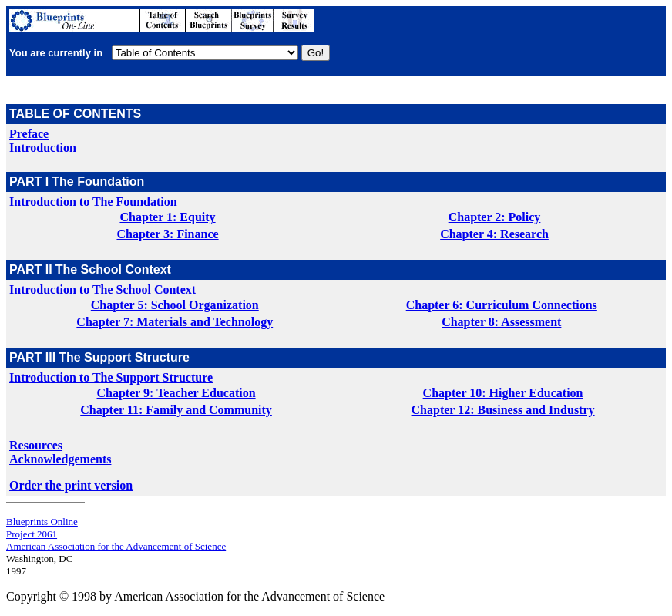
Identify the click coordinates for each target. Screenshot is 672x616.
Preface (29, 134)
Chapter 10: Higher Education (503, 393)
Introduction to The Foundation (93, 202)
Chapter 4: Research (494, 234)
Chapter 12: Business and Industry (503, 410)
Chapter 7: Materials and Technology (175, 322)
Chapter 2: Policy (495, 217)
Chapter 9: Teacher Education (176, 393)
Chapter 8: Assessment (501, 322)
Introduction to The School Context (102, 289)
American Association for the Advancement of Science (116, 546)
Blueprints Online (42, 522)
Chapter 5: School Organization (175, 305)
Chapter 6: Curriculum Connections (502, 305)
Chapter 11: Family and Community (176, 410)
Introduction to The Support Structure (111, 377)
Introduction (43, 148)
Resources (36, 445)
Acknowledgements (60, 459)
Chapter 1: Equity (167, 217)
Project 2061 (32, 534)
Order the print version (71, 485)
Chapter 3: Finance (167, 234)
